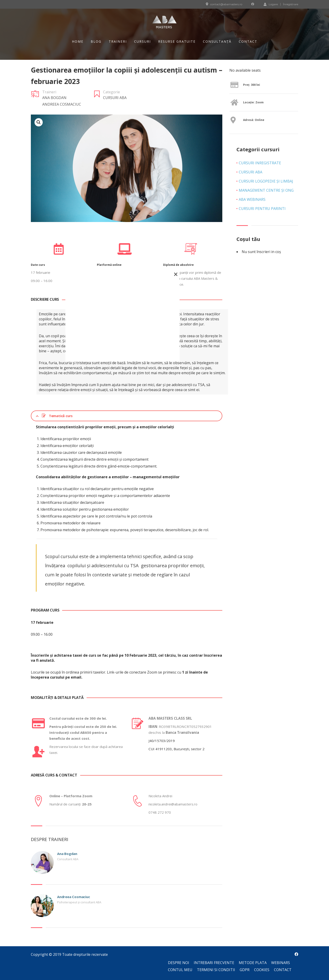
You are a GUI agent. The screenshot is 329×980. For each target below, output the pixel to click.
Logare (271, 4)
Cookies (262, 970)
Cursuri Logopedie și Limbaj (266, 181)
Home (78, 41)
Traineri (118, 41)
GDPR (245, 970)
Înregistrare (291, 4)
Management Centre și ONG (266, 190)
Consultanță (217, 41)
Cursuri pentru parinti (262, 209)
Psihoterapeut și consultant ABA (79, 902)
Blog (96, 41)
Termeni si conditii (216, 970)
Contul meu (180, 970)
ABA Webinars (252, 199)
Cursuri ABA (115, 98)
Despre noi (179, 963)
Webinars (281, 963)
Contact (248, 41)
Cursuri (142, 41)
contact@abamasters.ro (226, 4)
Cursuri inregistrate (260, 163)
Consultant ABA (68, 859)
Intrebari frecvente (214, 963)
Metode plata (253, 963)
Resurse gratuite (177, 41)
